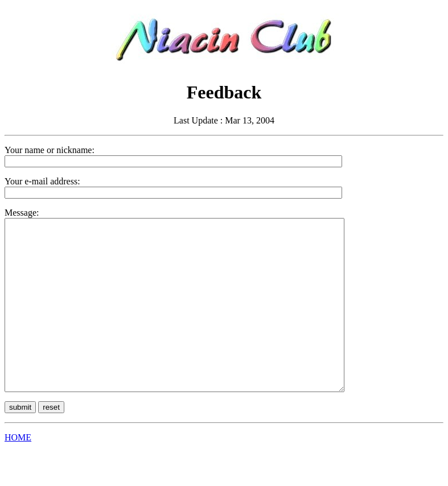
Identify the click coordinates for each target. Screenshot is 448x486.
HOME (18, 471)
